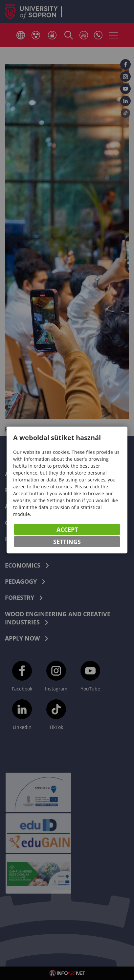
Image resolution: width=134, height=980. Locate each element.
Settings (67, 542)
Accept (67, 529)
